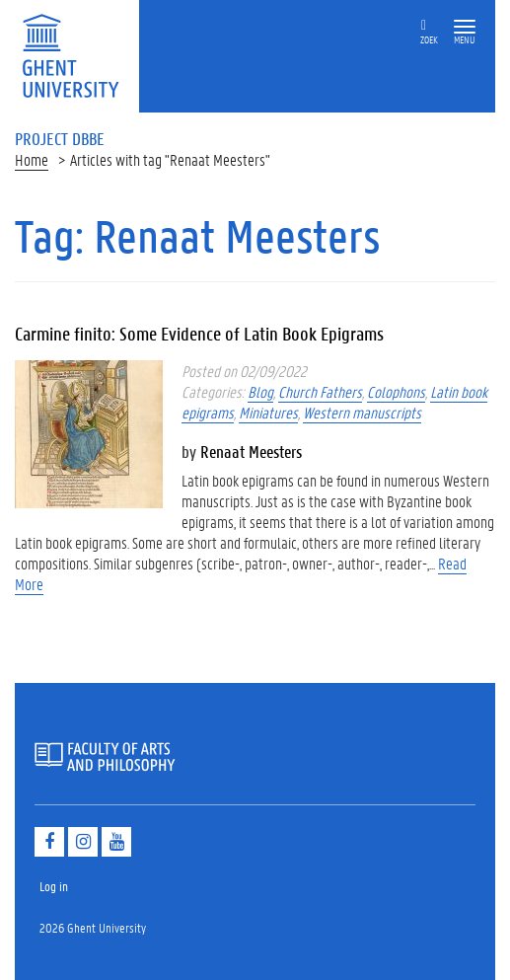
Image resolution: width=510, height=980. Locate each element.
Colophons (396, 391)
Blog (260, 391)
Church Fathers (320, 391)
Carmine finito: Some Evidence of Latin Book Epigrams (199, 334)
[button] (465, 27)
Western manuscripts (362, 412)
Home (32, 159)
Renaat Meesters (251, 451)
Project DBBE (60, 138)
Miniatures (268, 412)
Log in (54, 886)
